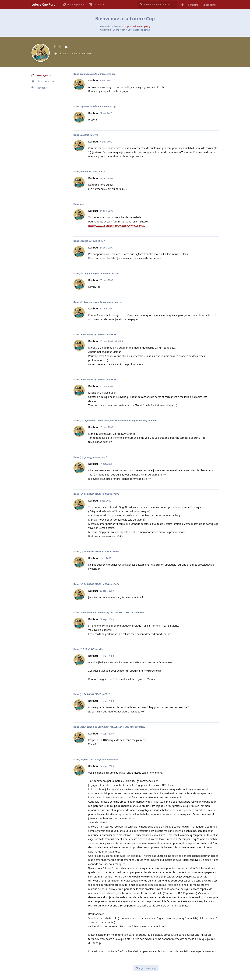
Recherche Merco (89, 135)
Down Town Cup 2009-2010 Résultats (99, 334)
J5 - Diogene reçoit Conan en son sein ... (101, 273)
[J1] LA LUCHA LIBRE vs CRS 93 (96, 694)
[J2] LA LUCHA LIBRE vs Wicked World (99, 494)
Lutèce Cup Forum (45, 4)
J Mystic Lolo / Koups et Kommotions (99, 759)
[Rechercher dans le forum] (158, 5)
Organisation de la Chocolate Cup (98, 74)
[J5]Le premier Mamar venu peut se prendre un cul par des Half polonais (118, 420)
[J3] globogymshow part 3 (93, 457)
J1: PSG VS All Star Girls (92, 649)
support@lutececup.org (137, 26)
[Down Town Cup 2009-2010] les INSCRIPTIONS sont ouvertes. (112, 612)
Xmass (83, 204)
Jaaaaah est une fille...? (92, 171)
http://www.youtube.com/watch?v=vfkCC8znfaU (117, 226)
